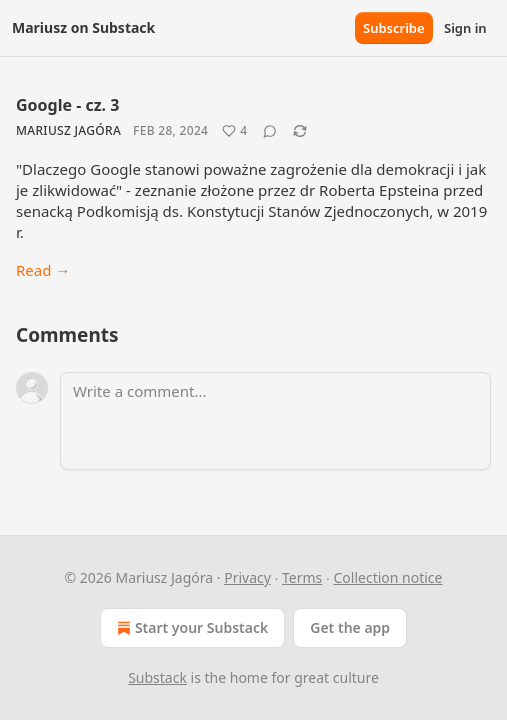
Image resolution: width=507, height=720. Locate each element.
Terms (302, 577)
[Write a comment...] (275, 421)
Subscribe (394, 28)
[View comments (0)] (270, 131)
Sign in (465, 28)
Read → (43, 270)
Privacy (247, 577)
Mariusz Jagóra (68, 130)
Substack (157, 677)
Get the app (350, 627)
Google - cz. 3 (67, 105)
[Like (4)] (234, 131)
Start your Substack (190, 628)
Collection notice (388, 577)
